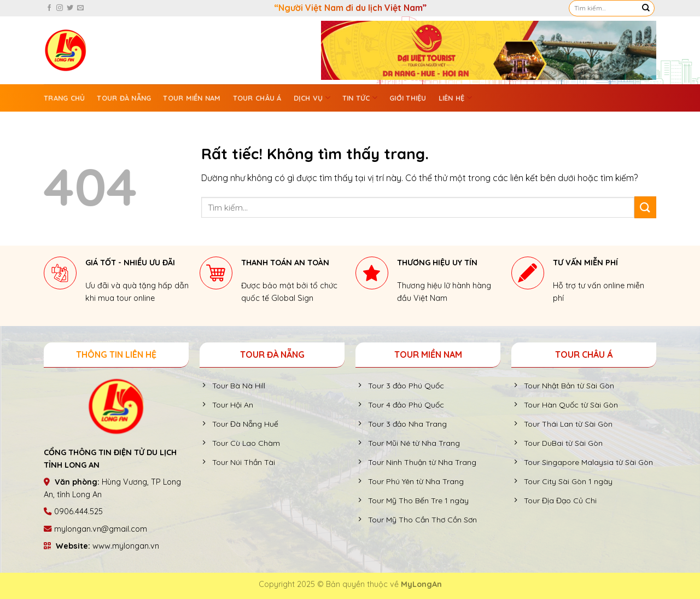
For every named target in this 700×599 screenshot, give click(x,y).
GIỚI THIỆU (408, 98)
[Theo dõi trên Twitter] (70, 8)
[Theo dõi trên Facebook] (49, 8)
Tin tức (360, 98)
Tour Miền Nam (192, 98)
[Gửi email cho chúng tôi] (80, 8)
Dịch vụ (312, 98)
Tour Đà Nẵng (124, 98)
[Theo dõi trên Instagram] (60, 8)
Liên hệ (455, 98)
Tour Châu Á (257, 98)
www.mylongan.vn (126, 546)
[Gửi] (646, 8)
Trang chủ (64, 98)
